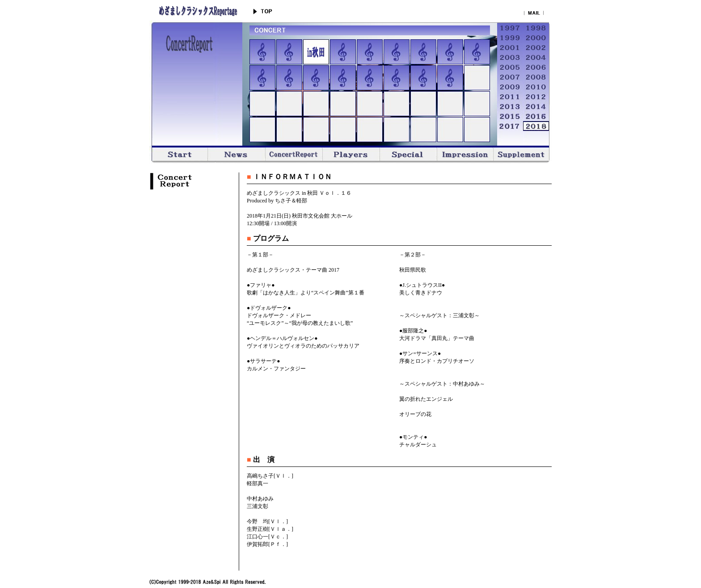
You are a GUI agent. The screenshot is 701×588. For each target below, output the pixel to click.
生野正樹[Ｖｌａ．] (270, 529)
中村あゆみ (260, 499)
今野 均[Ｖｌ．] (267, 521)
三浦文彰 (258, 506)
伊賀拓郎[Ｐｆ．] (267, 544)
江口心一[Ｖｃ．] (267, 537)
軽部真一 (258, 483)
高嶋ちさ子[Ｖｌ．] (270, 476)
